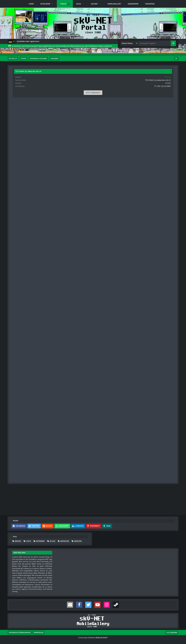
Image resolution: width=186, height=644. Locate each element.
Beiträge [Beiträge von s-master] (18, 299)
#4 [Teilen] (123, 420)
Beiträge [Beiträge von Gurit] (18, 126)
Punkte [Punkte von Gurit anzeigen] (18, 122)
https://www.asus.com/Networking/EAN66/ (62, 337)
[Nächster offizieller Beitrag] (123, 315)
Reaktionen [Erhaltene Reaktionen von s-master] (19, 291)
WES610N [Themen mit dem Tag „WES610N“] (78, 541)
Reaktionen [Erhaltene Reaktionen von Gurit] (19, 118)
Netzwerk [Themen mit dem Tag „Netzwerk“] (40, 541)
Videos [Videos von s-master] (18, 307)
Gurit (26, 79)
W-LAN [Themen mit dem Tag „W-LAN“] (52, 541)
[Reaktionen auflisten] (48, 409)
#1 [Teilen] (123, 86)
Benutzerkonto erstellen (62, 502)
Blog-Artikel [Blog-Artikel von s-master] (19, 311)
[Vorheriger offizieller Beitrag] (123, 477)
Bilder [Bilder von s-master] (17, 303)
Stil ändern (172, 632)
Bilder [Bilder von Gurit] (17, 130)
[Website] (38, 86)
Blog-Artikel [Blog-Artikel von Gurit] (19, 134)
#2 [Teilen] (123, 258)
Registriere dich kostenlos (75, 496)
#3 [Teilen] (123, 327)
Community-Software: (93, 638)
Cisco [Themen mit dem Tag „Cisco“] (28, 541)
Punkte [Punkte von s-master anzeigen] (18, 295)
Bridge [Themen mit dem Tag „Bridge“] (18, 541)
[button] (12, 41)
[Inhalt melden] (123, 247)
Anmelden (84, 502)
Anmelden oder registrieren (28, 41)
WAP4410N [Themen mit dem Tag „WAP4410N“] (65, 541)
